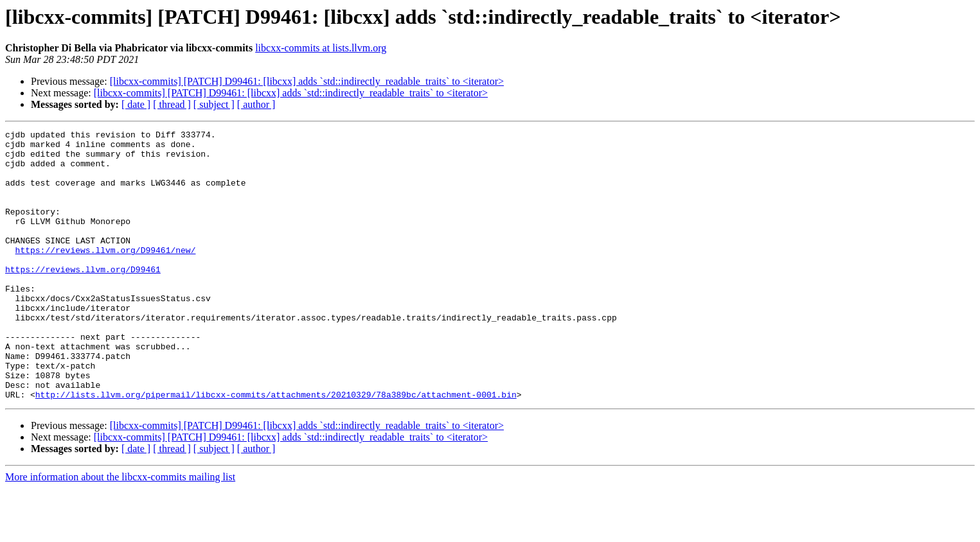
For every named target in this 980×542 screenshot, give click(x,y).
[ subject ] (214, 104)
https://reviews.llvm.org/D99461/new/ (106, 275)
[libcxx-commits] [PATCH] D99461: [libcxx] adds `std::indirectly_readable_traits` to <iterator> (307, 81)
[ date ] (136, 104)
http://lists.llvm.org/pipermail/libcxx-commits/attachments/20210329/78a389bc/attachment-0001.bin (276, 448)
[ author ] (256, 104)
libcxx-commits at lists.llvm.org (321, 48)
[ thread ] (172, 104)
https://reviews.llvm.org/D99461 (83, 298)
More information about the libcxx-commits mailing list (120, 531)
